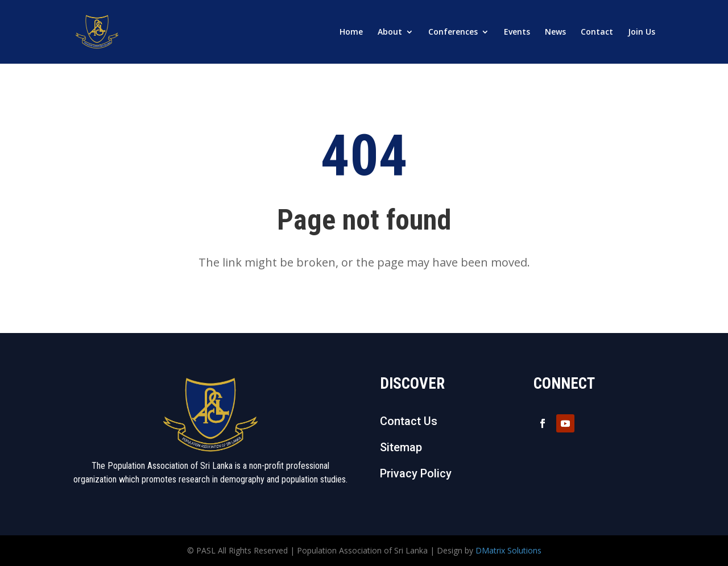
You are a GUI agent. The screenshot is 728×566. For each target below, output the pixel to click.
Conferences (453, 32)
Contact (597, 32)
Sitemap (401, 447)
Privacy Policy (416, 473)
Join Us (642, 32)
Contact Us (409, 421)
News (555, 32)
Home (351, 32)
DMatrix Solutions (508, 550)
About (390, 32)
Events (517, 32)
